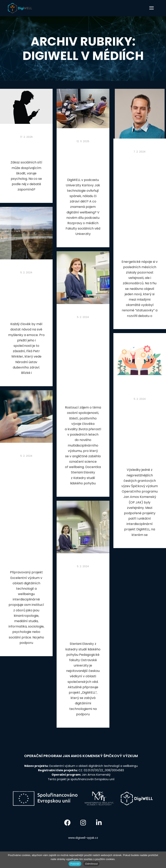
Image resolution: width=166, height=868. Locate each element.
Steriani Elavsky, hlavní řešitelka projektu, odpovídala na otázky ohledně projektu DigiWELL (83, 603)
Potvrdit (75, 864)
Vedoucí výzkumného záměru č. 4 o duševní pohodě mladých (26, 296)
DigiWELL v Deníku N (26, 148)
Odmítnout (91, 864)
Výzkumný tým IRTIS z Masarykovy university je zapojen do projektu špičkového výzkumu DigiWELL (140, 432)
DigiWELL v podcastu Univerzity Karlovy (83, 159)
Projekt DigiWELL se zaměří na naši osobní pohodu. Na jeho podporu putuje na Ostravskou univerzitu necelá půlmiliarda (83, 360)
